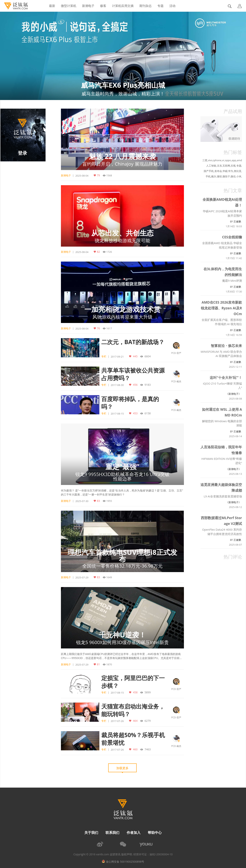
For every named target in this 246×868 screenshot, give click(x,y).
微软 (219, 176)
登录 (22, 153)
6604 (147, 356)
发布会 (218, 171)
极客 (103, 6)
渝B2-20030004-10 (161, 854)
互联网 (226, 166)
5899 (147, 692)
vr (223, 160)
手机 (208, 176)
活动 (172, 6)
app (234, 160)
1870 (109, 664)
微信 (233, 176)
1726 (109, 252)
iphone (217, 160)
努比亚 (238, 171)
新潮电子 (88, 6)
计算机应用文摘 (123, 6)
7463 (147, 749)
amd (239, 160)
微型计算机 (69, 6)
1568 (109, 175)
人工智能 (211, 166)
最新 (52, 6)
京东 (219, 166)
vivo (210, 160)
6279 (147, 721)
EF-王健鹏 (236, 221)
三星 (205, 160)
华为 (231, 171)
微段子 (226, 176)
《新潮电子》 (234, 394)
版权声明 (127, 854)
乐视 (233, 166)
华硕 (225, 171)
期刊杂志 (145, 6)
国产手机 (209, 171)
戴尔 (214, 176)
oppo (228, 160)
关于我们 (91, 832)
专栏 (104, 356)
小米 (239, 176)
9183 (147, 385)
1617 (109, 328)
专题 (160, 6)
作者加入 (134, 832)
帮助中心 (155, 832)
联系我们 (112, 832)
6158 (147, 413)
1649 (109, 577)
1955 (109, 501)
